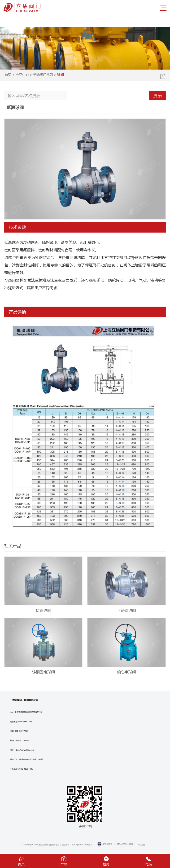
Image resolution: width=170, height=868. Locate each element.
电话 (149, 861)
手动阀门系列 (43, 75)
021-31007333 (26, 769)
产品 (64, 861)
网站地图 (141, 844)
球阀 (61, 75)
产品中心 (22, 75)
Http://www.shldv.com (25, 750)
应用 (106, 861)
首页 (8, 75)
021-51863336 (25, 721)
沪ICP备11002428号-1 (82, 844)
